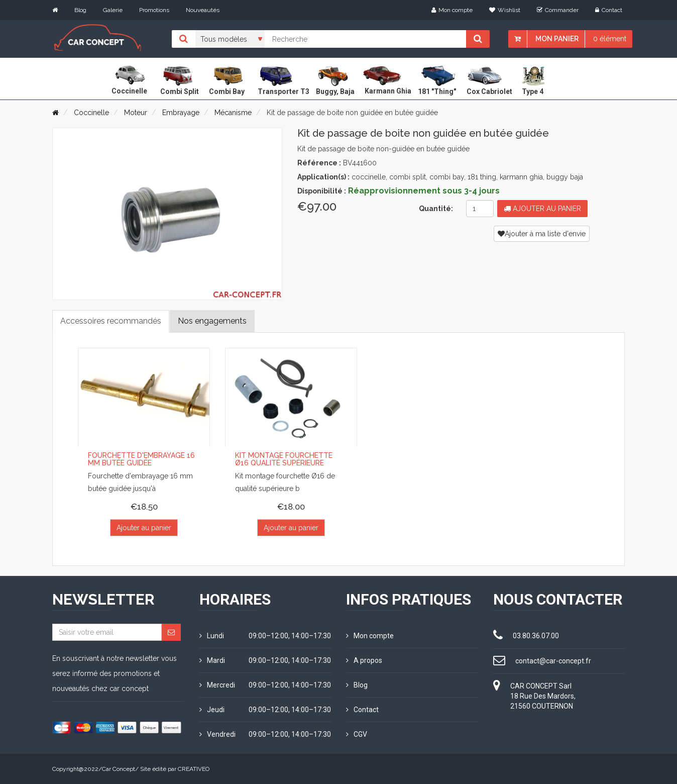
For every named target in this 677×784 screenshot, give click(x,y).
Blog (80, 10)
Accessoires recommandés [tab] (111, 321)
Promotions (154, 10)
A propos (364, 660)
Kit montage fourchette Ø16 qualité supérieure (284, 459)
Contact (609, 10)
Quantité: (436, 209)
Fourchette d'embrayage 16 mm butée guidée (141, 459)
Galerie (113, 10)
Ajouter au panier (542, 209)
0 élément (610, 39)
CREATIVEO (194, 769)
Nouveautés (203, 10)
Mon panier (557, 39)
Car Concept (119, 769)
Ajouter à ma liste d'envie (542, 234)
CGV (357, 734)
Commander (558, 10)
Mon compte (452, 10)
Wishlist (505, 10)
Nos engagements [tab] (212, 321)
